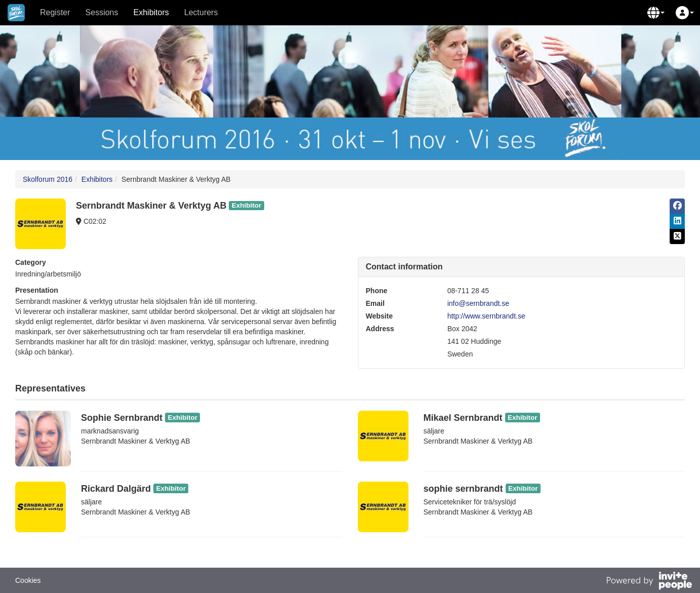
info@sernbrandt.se (478, 303)
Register (55, 12)
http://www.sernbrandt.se (486, 316)
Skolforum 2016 (48, 179)
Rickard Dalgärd (116, 489)
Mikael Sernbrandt (463, 418)
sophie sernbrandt (463, 489)
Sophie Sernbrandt (122, 418)
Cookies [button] (28, 580)
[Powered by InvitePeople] (649, 582)
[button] (656, 13)
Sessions (102, 12)
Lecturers (201, 12)
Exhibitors (151, 12)
